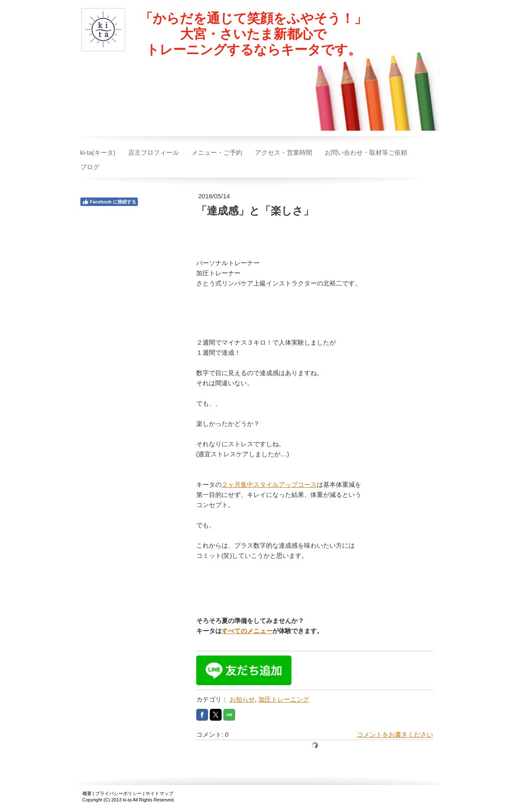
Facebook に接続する (109, 202)
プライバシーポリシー (118, 793)
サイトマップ (159, 793)
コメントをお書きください (395, 734)
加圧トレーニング (284, 699)
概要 (87, 793)
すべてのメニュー (247, 631)
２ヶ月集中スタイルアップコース (269, 484)
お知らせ (242, 699)
